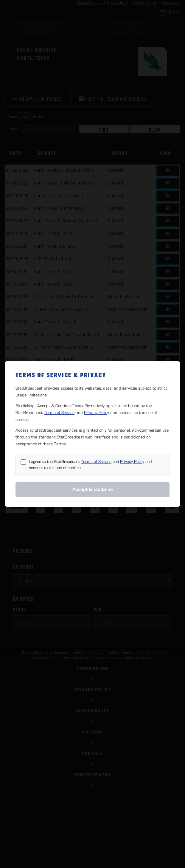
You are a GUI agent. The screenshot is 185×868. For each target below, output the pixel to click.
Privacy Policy (97, 413)
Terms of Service (59, 413)
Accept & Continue (93, 489)
